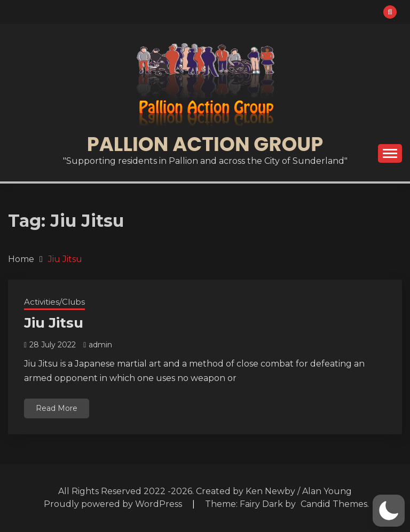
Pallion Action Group (205, 144)
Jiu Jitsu (54, 323)
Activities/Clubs (54, 302)
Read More (57, 408)
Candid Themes (334, 504)
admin (100, 345)
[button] (389, 511)
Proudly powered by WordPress (114, 504)
